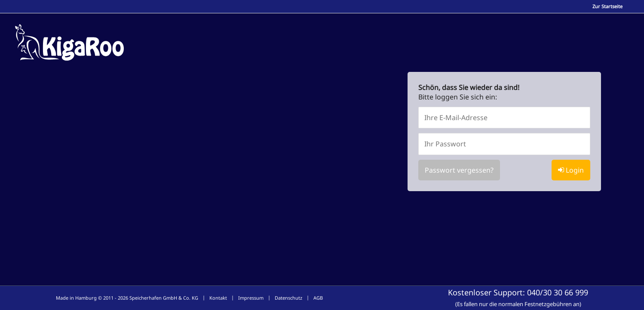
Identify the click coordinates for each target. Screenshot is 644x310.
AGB (318, 298)
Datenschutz (288, 298)
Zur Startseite (607, 6)
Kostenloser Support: (518, 298)
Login (571, 170)
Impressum (251, 298)
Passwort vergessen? (459, 170)
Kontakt (218, 298)
